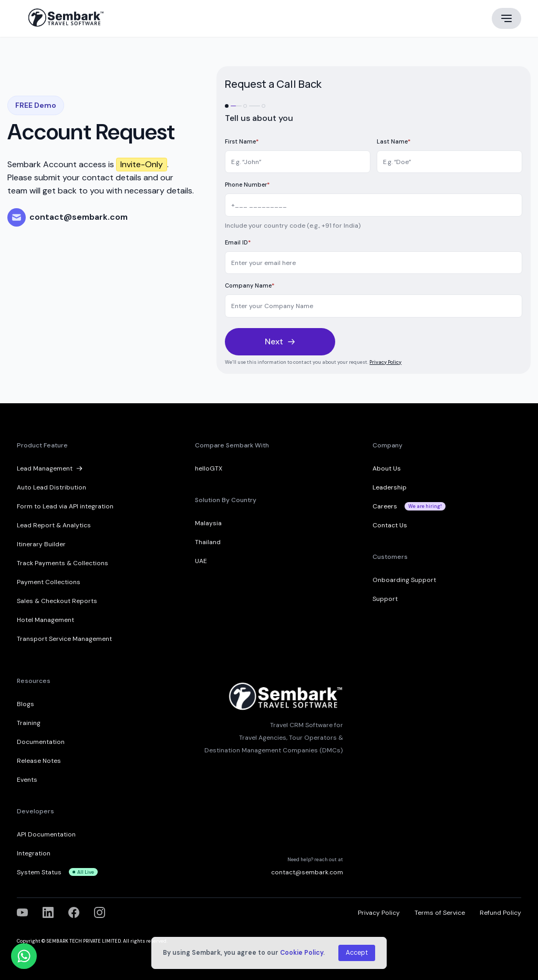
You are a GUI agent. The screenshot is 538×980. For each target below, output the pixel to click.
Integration (34, 853)
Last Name (394, 141)
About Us (387, 468)
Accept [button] (357, 953)
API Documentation (46, 834)
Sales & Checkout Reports (57, 601)
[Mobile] (374, 205)
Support (385, 599)
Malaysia (208, 523)
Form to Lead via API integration (65, 506)
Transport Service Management (64, 639)
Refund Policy (500, 913)
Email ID (238, 242)
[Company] (374, 306)
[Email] (374, 263)
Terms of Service (440, 913)
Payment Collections (49, 582)
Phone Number (247, 185)
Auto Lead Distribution (51, 487)
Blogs (25, 704)
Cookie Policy (302, 953)
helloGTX (209, 468)
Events (27, 780)
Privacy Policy (385, 362)
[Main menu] (506, 18)
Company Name (250, 285)
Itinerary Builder (41, 544)
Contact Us (390, 525)
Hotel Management (45, 620)
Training (29, 723)
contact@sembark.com (307, 872)
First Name (242, 141)
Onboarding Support (404, 580)
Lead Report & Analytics (54, 525)
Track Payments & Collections (63, 563)
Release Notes (39, 761)
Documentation (41, 742)
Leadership (390, 487)
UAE (201, 561)
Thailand (208, 542)
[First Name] (298, 162)
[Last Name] (449, 162)
